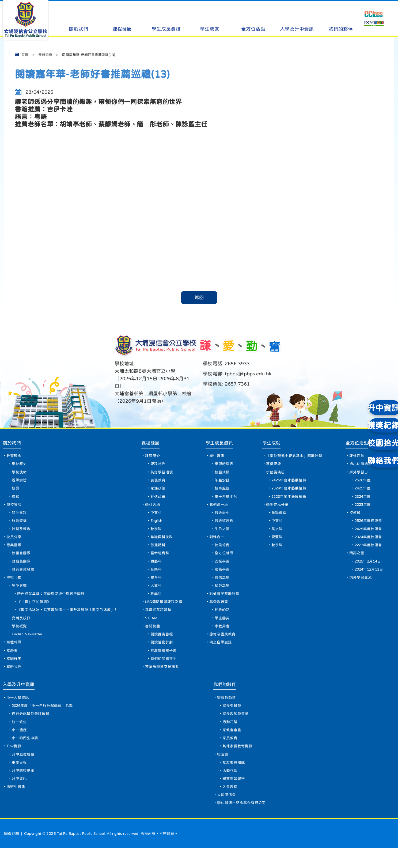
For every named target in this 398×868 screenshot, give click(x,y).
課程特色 (157, 465)
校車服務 (222, 491)
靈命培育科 (159, 560)
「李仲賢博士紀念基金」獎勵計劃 (293, 457)
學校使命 (19, 474)
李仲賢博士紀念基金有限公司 (242, 823)
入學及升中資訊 (297, 19)
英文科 (276, 534)
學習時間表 (223, 465)
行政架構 (19, 525)
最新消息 (45, 55)
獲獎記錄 (272, 465)
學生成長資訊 (166, 19)
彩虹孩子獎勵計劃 (224, 602)
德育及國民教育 (222, 645)
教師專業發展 (23, 577)
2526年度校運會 (367, 525)
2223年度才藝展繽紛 (288, 500)
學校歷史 (19, 465)
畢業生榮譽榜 (234, 797)
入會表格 (230, 806)
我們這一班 (218, 508)
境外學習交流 (359, 585)
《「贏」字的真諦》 (34, 611)
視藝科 (156, 568)
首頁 (25, 55)
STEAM (151, 628)
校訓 (16, 491)
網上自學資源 (220, 654)
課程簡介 (152, 457)
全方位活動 (253, 19)
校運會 (353, 517)
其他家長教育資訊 (238, 763)
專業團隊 (14, 551)
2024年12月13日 (368, 577)
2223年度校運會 (367, 551)
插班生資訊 (16, 806)
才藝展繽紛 (274, 474)
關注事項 (19, 517)
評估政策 (157, 500)
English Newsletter (29, 645)
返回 (199, 298)
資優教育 (157, 482)
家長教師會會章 (236, 729)
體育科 (156, 585)
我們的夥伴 (340, 19)
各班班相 (222, 517)
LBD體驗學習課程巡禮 (163, 611)
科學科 (156, 602)
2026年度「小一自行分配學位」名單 (43, 720)
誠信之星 (222, 585)
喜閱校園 (152, 637)
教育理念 (14, 457)
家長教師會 (227, 711)
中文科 (156, 517)
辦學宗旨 (19, 482)
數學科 (156, 534)
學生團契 (222, 628)
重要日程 (19, 780)
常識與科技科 (161, 542)
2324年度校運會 (367, 542)
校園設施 (14, 671)
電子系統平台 (225, 500)
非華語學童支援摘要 (161, 680)
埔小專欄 (19, 594)
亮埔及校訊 (21, 628)
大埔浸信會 (227, 814)
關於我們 (78, 19)
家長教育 (230, 754)
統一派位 (19, 737)
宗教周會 (222, 637)
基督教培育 (218, 611)
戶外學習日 (357, 474)
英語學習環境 (161, 474)
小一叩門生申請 (25, 754)
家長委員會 (232, 720)
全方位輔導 (223, 560)
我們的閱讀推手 (163, 671)
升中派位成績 (23, 771)
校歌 (16, 500)
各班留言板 (223, 525)
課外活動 (355, 457)
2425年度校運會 (367, 534)
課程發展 (122, 19)
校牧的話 (222, 620)
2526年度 (362, 482)
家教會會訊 (232, 746)
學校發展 (14, 508)
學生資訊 (216, 457)
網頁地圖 (12, 854)
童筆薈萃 (278, 517)
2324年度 (362, 500)
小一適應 (19, 746)
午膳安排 (222, 482)
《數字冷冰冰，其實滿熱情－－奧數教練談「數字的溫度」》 (68, 620)
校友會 (223, 771)
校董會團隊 (21, 560)
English (157, 525)
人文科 (156, 594)
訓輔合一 (216, 542)
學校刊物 (14, 585)
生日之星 (222, 534)
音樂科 (156, 577)
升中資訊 (14, 763)
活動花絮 (230, 737)
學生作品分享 (276, 508)
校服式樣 (222, 474)
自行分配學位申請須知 (31, 729)
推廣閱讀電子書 (163, 662)
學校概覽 (19, 637)
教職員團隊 (21, 568)
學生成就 (210, 19)
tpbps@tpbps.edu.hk (248, 374)
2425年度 (362, 491)
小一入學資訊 (18, 711)
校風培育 (222, 551)
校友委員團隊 (234, 780)
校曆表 (12, 662)
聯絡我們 (14, 680)
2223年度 (362, 508)
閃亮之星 (355, 560)
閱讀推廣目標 (161, 645)
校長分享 (14, 542)
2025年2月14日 (367, 568)
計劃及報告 (21, 534)
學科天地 (152, 508)
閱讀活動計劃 (161, 654)
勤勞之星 (222, 594)
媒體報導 (14, 654)
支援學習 (222, 568)
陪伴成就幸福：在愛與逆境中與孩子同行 (51, 602)
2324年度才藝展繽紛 (288, 491)
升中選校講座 (23, 788)
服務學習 (222, 577)
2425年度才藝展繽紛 (288, 482)
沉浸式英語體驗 (158, 620)
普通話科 (157, 551)
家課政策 (157, 491)
